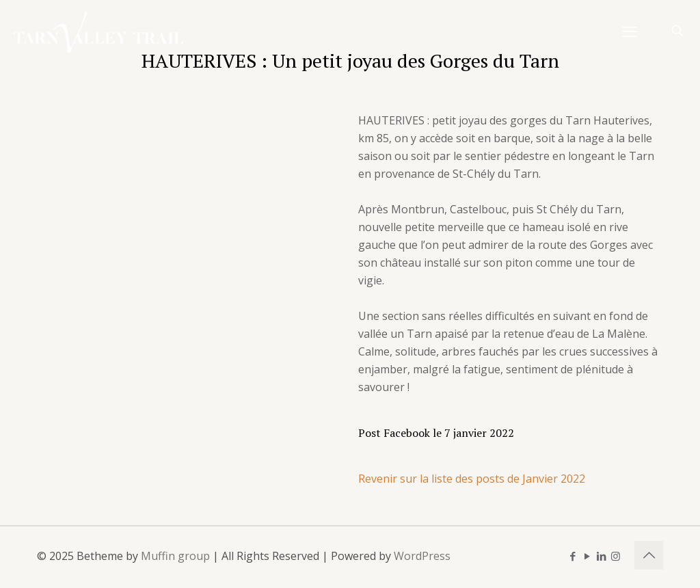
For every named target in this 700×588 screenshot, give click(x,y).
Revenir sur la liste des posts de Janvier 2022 (472, 479)
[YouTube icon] (587, 556)
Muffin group (175, 556)
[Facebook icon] (573, 556)
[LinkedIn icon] (601, 556)
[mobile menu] (630, 31)
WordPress (422, 556)
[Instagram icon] (616, 556)
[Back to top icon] (649, 555)
